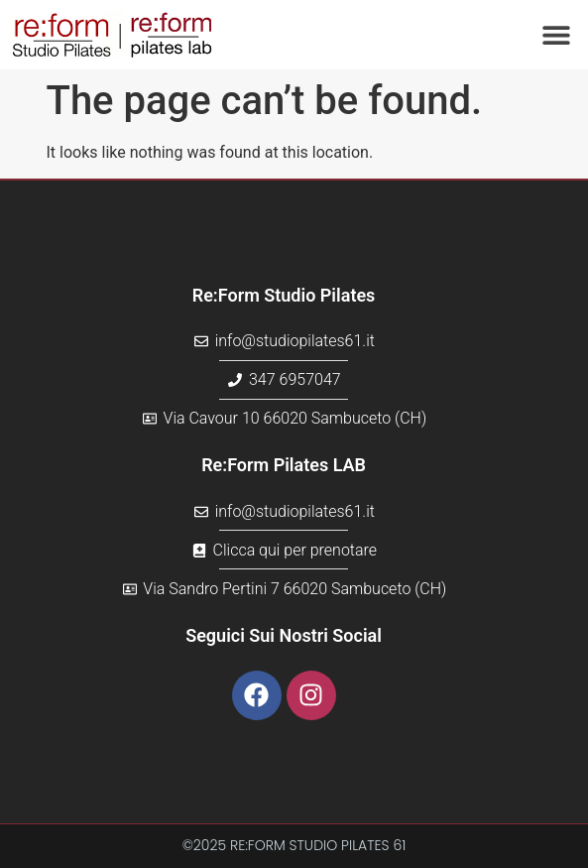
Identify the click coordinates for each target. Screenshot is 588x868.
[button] (556, 35)
